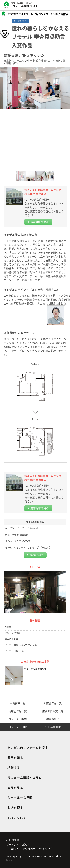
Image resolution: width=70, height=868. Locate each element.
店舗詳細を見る (40, 222)
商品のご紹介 (36, 555)
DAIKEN (29, 849)
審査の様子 (53, 719)
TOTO (14, 849)
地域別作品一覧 (18, 711)
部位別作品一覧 (53, 703)
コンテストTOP (17, 727)
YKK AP (45, 849)
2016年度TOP (53, 727)
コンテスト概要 (18, 719)
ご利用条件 (13, 840)
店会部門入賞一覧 (53, 711)
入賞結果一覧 (18, 703)
